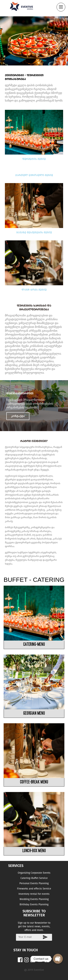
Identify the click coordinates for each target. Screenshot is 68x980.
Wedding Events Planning (34, 899)
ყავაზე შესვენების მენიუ (34, 232)
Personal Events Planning (34, 883)
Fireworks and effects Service (34, 889)
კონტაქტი (18, 416)
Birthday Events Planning (34, 904)
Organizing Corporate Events (34, 873)
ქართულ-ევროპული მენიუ (34, 175)
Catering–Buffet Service (34, 878)
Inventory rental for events (34, 894)
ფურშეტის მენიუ (34, 159)
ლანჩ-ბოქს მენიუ (34, 290)
